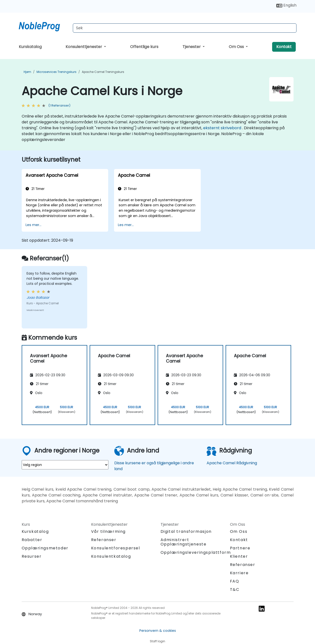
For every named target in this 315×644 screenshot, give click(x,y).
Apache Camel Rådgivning (232, 463)
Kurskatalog (30, 47)
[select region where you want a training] (65, 465)
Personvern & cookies (158, 631)
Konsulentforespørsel (116, 548)
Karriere (239, 573)
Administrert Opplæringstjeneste (184, 542)
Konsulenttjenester (84, 47)
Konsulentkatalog (111, 556)
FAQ (235, 581)
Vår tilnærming (108, 531)
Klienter (239, 556)
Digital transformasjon (186, 531)
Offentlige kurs (144, 47)
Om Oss (237, 47)
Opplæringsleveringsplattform (196, 552)
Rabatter (32, 540)
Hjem (27, 72)
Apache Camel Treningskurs (103, 72)
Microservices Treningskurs (57, 72)
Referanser (104, 540)
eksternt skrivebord (222, 128)
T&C (235, 590)
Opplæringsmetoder (45, 548)
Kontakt (284, 47)
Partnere (240, 548)
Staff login (157, 641)
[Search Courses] (185, 28)
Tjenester (192, 47)
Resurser (32, 556)
